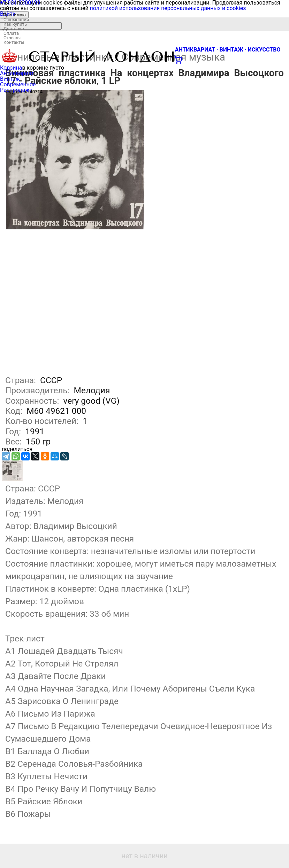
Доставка (14, 29)
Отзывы (12, 38)
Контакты (14, 42)
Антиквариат (17, 73)
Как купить (15, 24)
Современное (18, 84)
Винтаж (10, 79)
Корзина (11, 68)
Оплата (11, 33)
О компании (16, 20)
